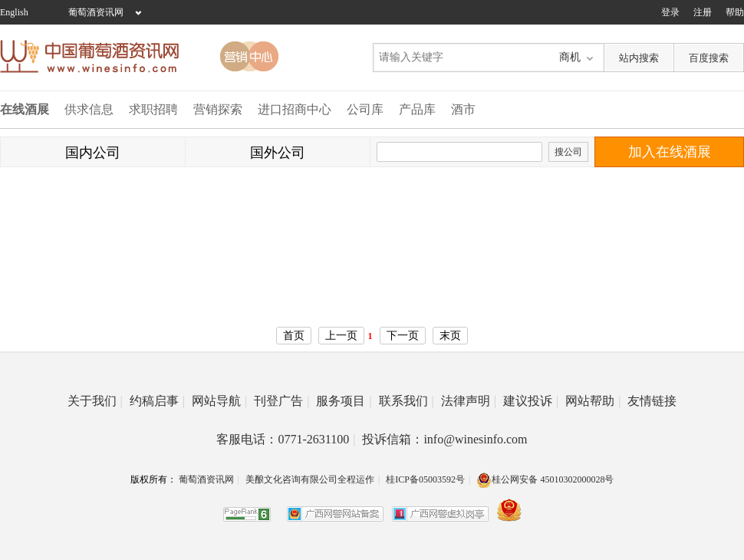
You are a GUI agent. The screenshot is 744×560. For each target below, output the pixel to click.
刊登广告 (281, 401)
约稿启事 (157, 401)
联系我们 (407, 401)
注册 (703, 12)
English (14, 12)
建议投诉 (531, 401)
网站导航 (219, 401)
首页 (294, 336)
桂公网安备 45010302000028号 (545, 479)
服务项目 (344, 401)
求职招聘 (153, 109)
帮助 (735, 12)
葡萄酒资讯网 (96, 12)
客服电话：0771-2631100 (286, 439)
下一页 (403, 336)
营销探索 (218, 109)
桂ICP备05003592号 (425, 479)
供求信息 (89, 109)
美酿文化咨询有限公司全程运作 (310, 479)
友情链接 (652, 401)
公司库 (365, 109)
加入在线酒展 (670, 152)
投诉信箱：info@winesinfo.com (444, 439)
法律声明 (469, 401)
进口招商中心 (295, 109)
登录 (670, 12)
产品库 (417, 109)
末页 (450, 336)
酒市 (463, 109)
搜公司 (568, 152)
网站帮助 (593, 401)
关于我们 (95, 401)
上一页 (341, 336)
